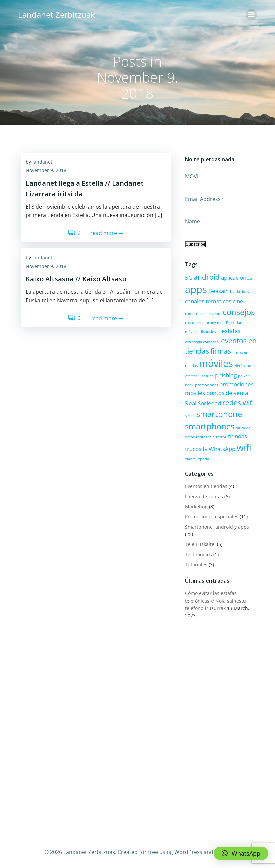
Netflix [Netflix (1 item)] (239, 365)
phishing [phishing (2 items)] (225, 374)
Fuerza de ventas (203, 496)
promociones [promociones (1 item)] (206, 384)
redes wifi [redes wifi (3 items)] (237, 402)
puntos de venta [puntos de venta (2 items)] (226, 392)
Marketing (196, 506)
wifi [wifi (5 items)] (243, 447)
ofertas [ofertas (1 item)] (190, 375)
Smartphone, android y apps (216, 526)
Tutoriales (195, 564)
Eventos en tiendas (205, 486)
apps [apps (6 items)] (195, 289)
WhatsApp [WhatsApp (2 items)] (221, 448)
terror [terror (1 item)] (221, 436)
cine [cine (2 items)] (237, 301)
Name (192, 221)
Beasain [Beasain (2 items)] (218, 290)
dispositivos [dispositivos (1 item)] (209, 331)
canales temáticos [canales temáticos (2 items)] (207, 301)
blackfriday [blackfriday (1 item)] (239, 291)
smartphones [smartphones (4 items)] (209, 425)
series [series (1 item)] (189, 415)
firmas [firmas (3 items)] (220, 350)
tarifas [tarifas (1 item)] (201, 436)
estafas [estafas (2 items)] (230, 330)
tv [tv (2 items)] (204, 448)
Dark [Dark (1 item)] (229, 322)
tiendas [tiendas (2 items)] (237, 436)
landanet (42, 162)
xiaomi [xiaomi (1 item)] (190, 458)
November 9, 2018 (46, 171)
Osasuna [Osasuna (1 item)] (205, 375)
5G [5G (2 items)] (188, 277)
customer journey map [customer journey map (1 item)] (204, 322)
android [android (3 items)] (206, 276)
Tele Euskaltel (200, 544)
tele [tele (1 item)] (211, 436)
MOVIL (192, 176)
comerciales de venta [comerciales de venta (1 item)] (202, 313)
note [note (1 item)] (250, 365)
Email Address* (204, 198)
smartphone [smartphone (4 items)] (218, 413)
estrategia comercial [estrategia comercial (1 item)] (202, 341)
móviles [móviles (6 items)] (215, 363)
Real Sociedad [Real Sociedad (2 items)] (202, 402)
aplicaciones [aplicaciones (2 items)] (236, 277)
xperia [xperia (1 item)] (203, 458)
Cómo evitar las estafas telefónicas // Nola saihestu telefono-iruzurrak (215, 600)
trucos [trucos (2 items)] (192, 448)
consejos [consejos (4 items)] (238, 311)
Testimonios (198, 554)
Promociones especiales (211, 516)
